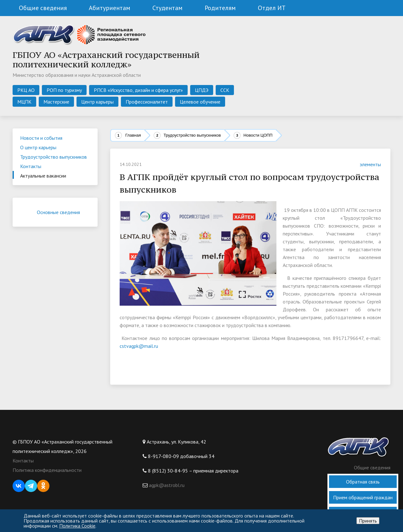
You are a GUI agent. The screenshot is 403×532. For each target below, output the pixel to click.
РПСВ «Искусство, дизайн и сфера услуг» (138, 90)
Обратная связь (363, 482)
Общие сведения (43, 8)
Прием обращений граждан (363, 497)
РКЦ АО (26, 90)
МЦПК (24, 102)
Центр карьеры (97, 102)
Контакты (23, 461)
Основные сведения (63, 212)
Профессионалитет (147, 102)
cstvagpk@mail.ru (139, 346)
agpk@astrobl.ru (166, 485)
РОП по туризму (64, 90)
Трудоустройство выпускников (192, 135)
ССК (225, 90)
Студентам (167, 8)
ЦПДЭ (202, 90)
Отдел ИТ (272, 8)
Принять (368, 521)
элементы (366, 164)
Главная (133, 135)
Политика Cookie (77, 526)
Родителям (220, 8)
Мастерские (56, 102)
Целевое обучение (200, 102)
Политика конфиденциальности (47, 470)
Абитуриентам (110, 8)
